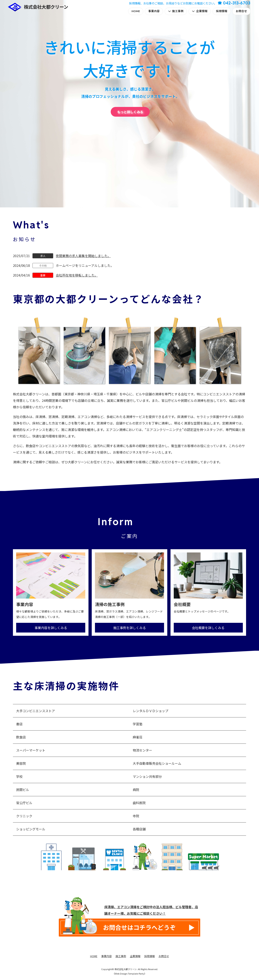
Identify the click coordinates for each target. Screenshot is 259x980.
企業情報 (202, 11)
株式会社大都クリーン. (126, 969)
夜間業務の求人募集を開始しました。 (83, 256)
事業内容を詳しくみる (51, 628)
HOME (136, 11)
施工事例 (178, 11)
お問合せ (241, 11)
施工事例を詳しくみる (130, 628)
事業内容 (154, 11)
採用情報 (222, 11)
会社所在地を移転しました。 (77, 275)
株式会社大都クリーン (46, 7)
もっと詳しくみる (130, 112)
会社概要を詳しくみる (208, 628)
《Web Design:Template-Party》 (129, 974)
